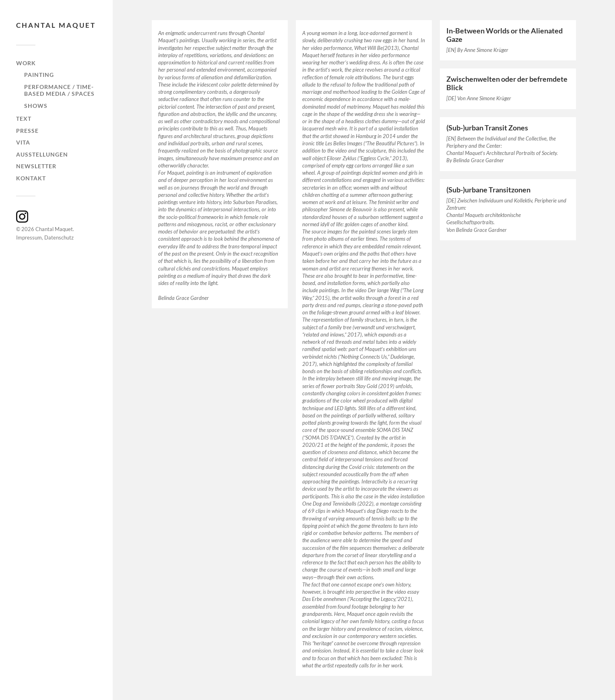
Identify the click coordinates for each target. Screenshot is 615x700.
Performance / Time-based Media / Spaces (59, 90)
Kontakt (31, 178)
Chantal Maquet (56, 25)
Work (26, 63)
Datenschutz (59, 237)
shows (36, 106)
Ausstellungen (42, 154)
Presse (27, 131)
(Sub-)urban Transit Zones (487, 128)
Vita (23, 142)
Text (24, 119)
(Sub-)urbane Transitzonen (488, 190)
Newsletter (36, 166)
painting (39, 75)
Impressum (29, 237)
